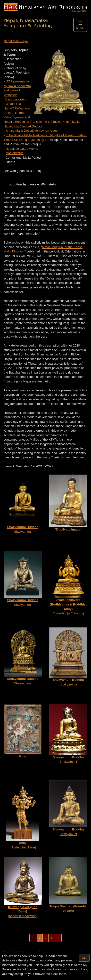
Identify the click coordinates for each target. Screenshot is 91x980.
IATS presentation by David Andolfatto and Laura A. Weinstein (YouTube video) (17, 90)
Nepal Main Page (16, 41)
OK (84, 958)
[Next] (58, 938)
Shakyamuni (23, 504)
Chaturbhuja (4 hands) (68, 583)
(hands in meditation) (23, 887)
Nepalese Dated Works (22, 149)
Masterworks (15, 153)
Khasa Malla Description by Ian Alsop (32, 131)
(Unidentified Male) (23, 815)
